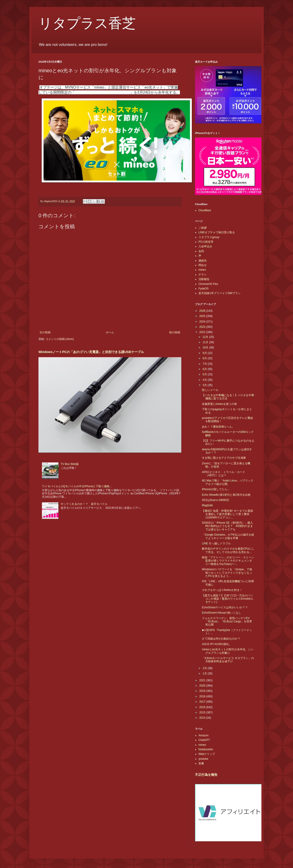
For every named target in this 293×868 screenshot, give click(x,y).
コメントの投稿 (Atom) (60, 339)
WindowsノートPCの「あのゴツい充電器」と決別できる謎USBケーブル (91, 352)
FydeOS (203, 289)
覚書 (201, 763)
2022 (203, 332)
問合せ (203, 265)
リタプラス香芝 (87, 23)
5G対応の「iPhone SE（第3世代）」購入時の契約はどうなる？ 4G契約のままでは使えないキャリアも (227, 526)
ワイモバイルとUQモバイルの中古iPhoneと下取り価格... (77, 486)
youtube (203, 759)
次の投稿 (45, 332)
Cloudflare (205, 210)
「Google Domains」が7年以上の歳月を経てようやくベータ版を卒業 (228, 536)
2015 (203, 712)
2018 (203, 696)
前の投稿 (175, 332)
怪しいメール (210, 390)
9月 (205, 353)
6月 (205, 369)
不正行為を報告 (206, 775)
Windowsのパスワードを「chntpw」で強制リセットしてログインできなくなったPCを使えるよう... (227, 573)
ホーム (110, 332)
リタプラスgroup (209, 237)
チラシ (203, 275)
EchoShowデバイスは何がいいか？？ (225, 607)
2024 (203, 322)
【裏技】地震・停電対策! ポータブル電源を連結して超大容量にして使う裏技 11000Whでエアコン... (227, 514)
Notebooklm (206, 749)
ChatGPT (204, 740)
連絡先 (203, 261)
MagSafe (207, 505)
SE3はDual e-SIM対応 (216, 500)
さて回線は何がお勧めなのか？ (221, 639)
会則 (201, 251)
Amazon (203, 735)
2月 (205, 668)
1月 (205, 673)
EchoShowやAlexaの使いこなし (221, 613)
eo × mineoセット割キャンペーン (103, 92)
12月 (206, 337)
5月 (205, 374)
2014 (203, 718)
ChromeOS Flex (208, 284)
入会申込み (205, 246)
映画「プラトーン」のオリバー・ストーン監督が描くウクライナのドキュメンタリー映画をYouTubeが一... (228, 561)
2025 (203, 316)
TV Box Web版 (70, 464)
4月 (205, 380)
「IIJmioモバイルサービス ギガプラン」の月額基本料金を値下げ (228, 660)
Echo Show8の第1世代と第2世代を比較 (226, 495)
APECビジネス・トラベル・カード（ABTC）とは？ (224, 474)
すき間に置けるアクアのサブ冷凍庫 (224, 458)
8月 (205, 358)
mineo (202, 270)
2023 (203, 327)
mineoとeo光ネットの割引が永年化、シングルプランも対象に (228, 651)
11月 (206, 342)
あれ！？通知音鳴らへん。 (218, 427)
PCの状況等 (206, 242)
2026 (203, 311)
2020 (203, 686)
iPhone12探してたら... (216, 489)
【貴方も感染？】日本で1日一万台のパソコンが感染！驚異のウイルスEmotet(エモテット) (228, 599)
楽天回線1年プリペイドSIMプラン (220, 293)
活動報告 (204, 279)
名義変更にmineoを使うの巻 (219, 404)
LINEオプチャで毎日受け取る (217, 232)
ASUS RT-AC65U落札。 (217, 644)
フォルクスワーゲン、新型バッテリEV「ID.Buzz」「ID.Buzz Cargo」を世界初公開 (227, 622)
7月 (205, 364)
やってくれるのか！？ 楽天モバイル (84, 504)
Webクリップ (207, 754)
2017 (203, 702)
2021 (203, 680)
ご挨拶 (203, 228)
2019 (203, 691)
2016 (203, 707)
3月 (205, 385)
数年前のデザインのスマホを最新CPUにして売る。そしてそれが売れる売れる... (228, 550)
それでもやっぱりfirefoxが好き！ (222, 590)
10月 (206, 348)
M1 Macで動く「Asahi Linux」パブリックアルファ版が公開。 (228, 482)
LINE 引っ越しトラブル (216, 543)
